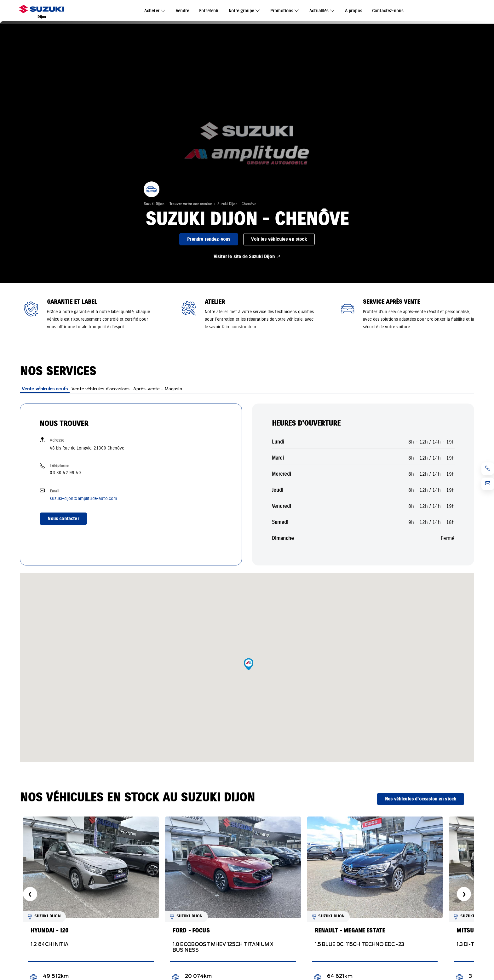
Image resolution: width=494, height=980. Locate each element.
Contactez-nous (388, 11)
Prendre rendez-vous (209, 239)
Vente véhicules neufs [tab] (45, 389)
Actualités (319, 11)
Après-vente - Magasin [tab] (158, 389)
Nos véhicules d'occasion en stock (421, 799)
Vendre (182, 11)
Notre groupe (241, 11)
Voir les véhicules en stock (279, 239)
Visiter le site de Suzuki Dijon (247, 257)
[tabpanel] (363, 482)
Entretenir (209, 11)
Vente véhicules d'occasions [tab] (101, 389)
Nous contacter (63, 519)
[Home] (42, 11)
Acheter (152, 11)
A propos (353, 11)
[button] (249, 664)
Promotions (282, 11)
